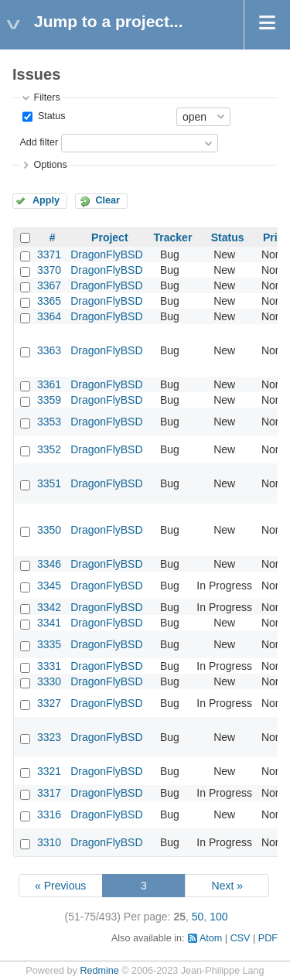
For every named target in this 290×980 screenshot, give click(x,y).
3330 (49, 681)
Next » (227, 886)
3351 (49, 483)
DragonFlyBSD (106, 254)
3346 (49, 564)
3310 (49, 842)
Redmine (99, 971)
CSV (241, 938)
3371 (49, 254)
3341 (49, 623)
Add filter (39, 142)
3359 (49, 400)
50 (198, 917)
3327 (49, 703)
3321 (49, 771)
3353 (49, 422)
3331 (49, 666)
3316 (49, 814)
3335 (49, 644)
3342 (49, 607)
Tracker (173, 237)
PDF (268, 938)
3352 (49, 449)
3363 (49, 350)
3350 (49, 530)
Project (109, 237)
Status (50, 116)
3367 (49, 285)
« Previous (60, 886)
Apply (46, 200)
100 (218, 917)
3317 (49, 793)
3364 (49, 316)
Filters (46, 97)
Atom (211, 938)
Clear (107, 200)
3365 (49, 301)
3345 (49, 586)
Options (50, 165)
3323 (49, 737)
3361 (49, 384)
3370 (49, 270)
